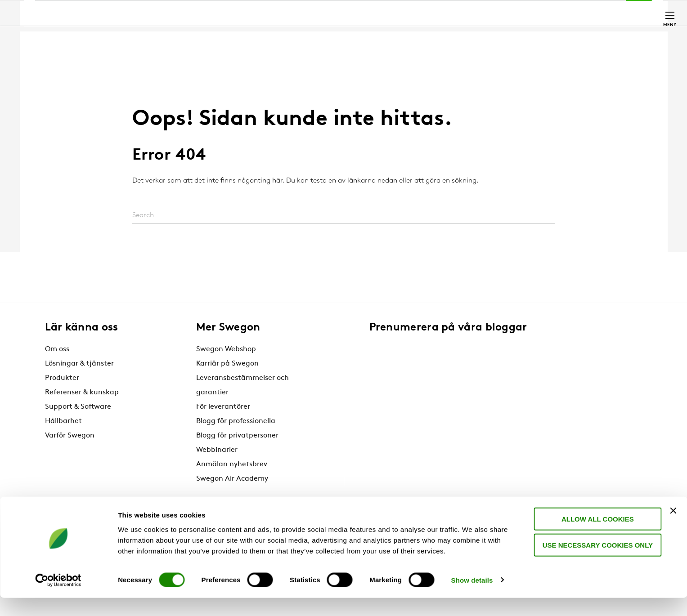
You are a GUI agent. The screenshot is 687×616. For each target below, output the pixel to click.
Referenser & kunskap (82, 393)
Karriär (506, 12)
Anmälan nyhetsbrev (232, 464)
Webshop (542, 12)
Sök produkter (389, 12)
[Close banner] (673, 529)
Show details (472, 598)
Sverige (578, 12)
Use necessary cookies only (595, 564)
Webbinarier (217, 450)
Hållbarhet (63, 421)
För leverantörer (223, 407)
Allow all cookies (595, 537)
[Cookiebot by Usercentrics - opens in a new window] (58, 598)
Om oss (57, 349)
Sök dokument (456, 12)
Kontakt (621, 12)
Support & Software (78, 407)
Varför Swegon (70, 436)
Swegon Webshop (226, 349)
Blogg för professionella (236, 421)
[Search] (344, 216)
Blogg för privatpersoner (237, 436)
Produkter (62, 378)
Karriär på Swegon (227, 364)
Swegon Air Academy (232, 479)
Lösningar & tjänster (79, 364)
